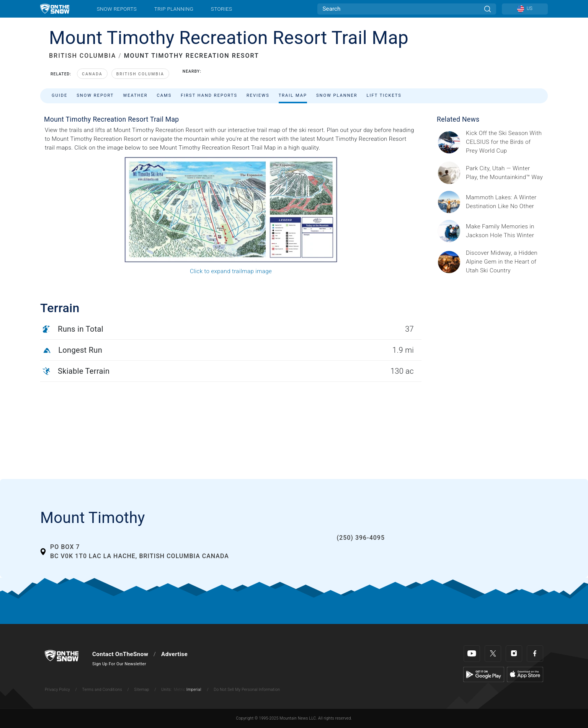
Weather (135, 95)
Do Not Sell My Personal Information (247, 690)
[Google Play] (484, 674)
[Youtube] (472, 654)
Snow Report (95, 95)
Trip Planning (174, 9)
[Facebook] (535, 654)
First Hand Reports (209, 95)
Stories (221, 9)
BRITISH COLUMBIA (82, 56)
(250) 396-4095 (361, 538)
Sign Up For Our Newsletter (119, 664)
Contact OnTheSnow (120, 654)
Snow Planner (337, 95)
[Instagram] (514, 654)
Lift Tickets (384, 95)
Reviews (258, 95)
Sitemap (142, 690)
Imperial (194, 690)
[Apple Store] (525, 674)
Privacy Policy (57, 690)
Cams (164, 95)
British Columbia (140, 74)
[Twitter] (493, 654)
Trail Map (293, 95)
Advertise (174, 654)
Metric (180, 690)
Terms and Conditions (102, 690)
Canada (92, 74)
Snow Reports (117, 9)
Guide (60, 95)
